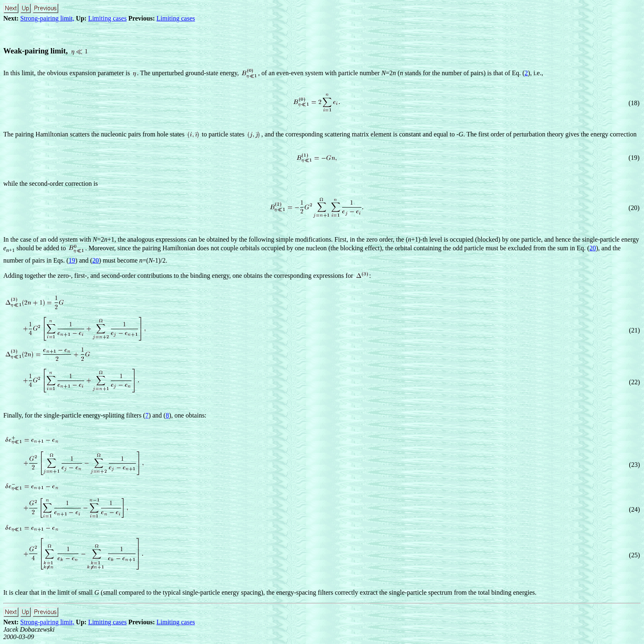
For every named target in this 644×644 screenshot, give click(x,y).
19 (72, 260)
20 (593, 248)
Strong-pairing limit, (47, 18)
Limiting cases (108, 18)
